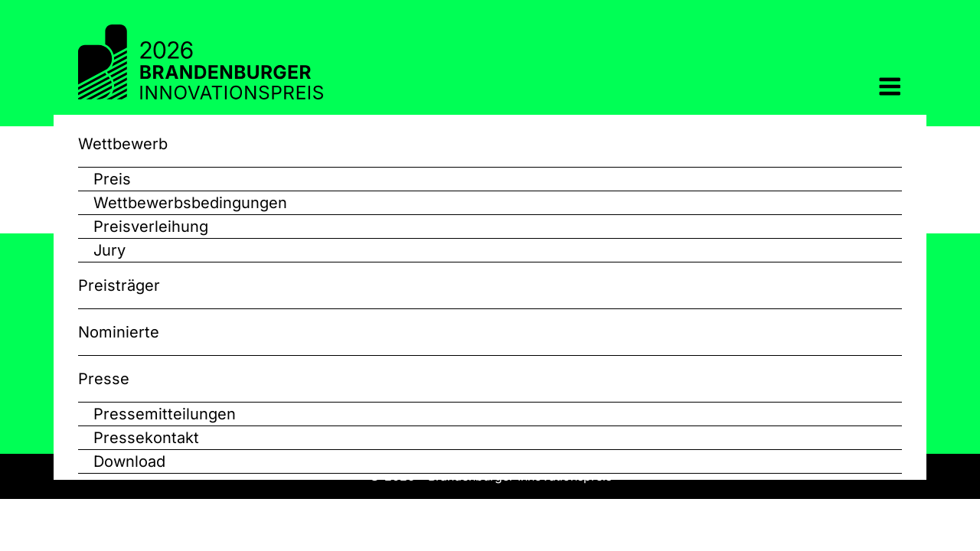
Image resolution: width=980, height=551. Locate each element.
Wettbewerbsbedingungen (190, 203)
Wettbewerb (123, 144)
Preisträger (119, 285)
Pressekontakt (146, 438)
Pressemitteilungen (165, 414)
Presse (104, 379)
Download (129, 461)
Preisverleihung (151, 227)
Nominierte (119, 332)
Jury (109, 250)
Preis (112, 179)
